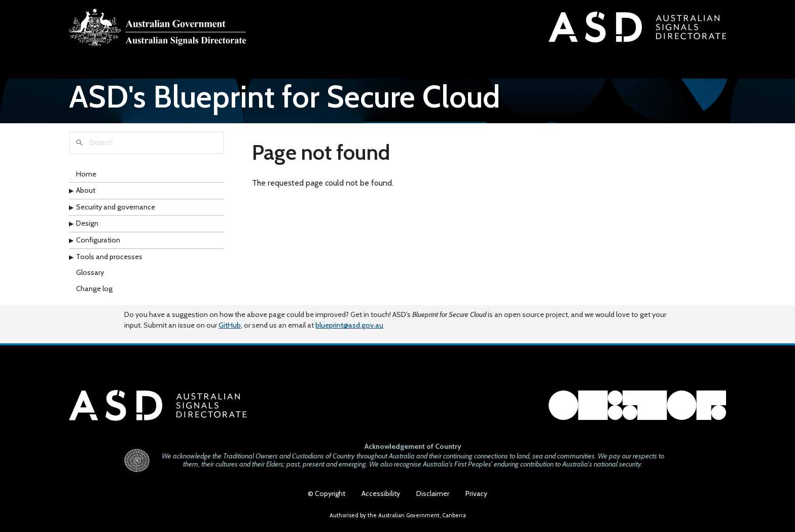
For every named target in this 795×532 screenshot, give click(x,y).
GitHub (230, 325)
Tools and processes (109, 257)
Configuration (98, 240)
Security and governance (116, 207)
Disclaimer (433, 493)
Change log (94, 289)
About (86, 190)
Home (86, 174)
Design (87, 223)
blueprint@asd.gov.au (349, 325)
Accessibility (381, 493)
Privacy (476, 493)
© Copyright (327, 493)
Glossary (90, 272)
